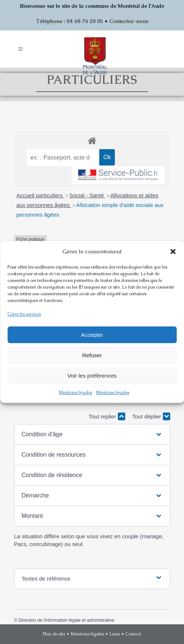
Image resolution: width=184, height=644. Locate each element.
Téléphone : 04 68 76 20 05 (70, 21)
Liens (115, 634)
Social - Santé (87, 195)
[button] (173, 252)
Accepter (92, 335)
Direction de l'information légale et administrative (67, 620)
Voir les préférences (92, 376)
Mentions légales (75, 392)
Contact (133, 634)
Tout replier (107, 416)
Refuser (92, 355)
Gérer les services (24, 314)
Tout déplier (151, 416)
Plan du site (54, 634)
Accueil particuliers (40, 195)
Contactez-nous (129, 21)
